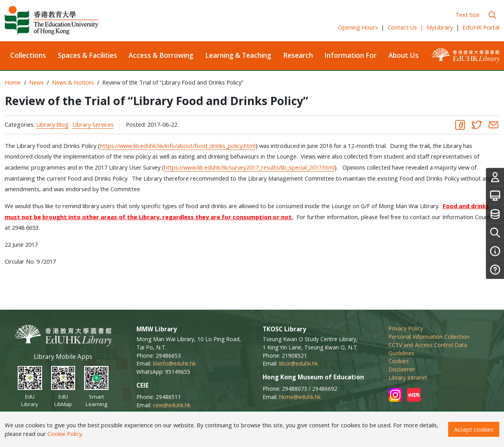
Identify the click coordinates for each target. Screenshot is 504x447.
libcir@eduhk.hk (299, 363)
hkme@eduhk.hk (300, 397)
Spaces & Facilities (87, 55)
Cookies (399, 361)
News (36, 82)
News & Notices (73, 82)
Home (13, 82)
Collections (28, 55)
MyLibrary (440, 27)
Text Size (467, 15)
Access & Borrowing (161, 55)
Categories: (20, 124)
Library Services (93, 124)
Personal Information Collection (429, 337)
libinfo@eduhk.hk (174, 363)
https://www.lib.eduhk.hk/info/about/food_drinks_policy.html (178, 146)
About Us (404, 55)
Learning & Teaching (238, 55)
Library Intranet (408, 378)
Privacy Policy (406, 328)
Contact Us (406, 27)
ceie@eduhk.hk (172, 405)
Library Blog (52, 124)
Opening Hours (358, 27)
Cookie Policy (65, 434)
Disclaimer (402, 369)
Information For (350, 55)
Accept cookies (474, 429)
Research (298, 55)
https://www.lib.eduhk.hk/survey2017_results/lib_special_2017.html (249, 167)
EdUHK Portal (481, 27)
